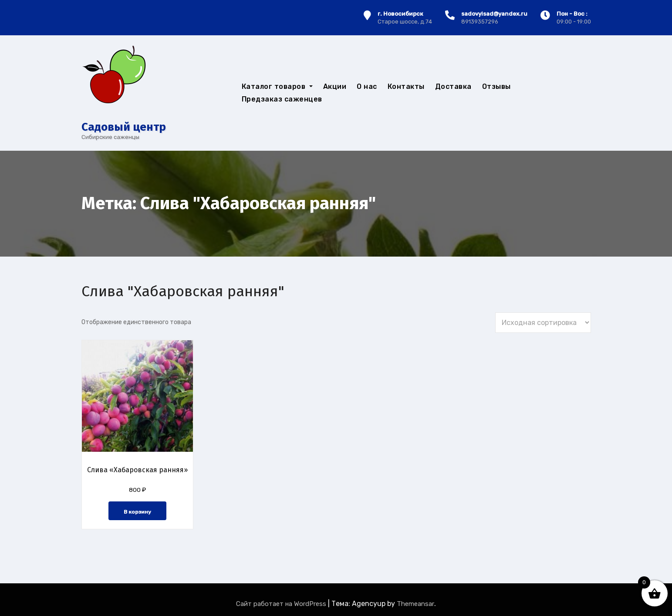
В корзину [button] (137, 512)
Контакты (406, 86)
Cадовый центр (124, 127)
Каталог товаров (277, 86)
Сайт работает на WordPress (282, 604)
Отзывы (496, 86)
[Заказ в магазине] (543, 323)
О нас (367, 86)
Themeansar (415, 604)
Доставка (453, 86)
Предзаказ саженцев (282, 99)
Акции (335, 86)
